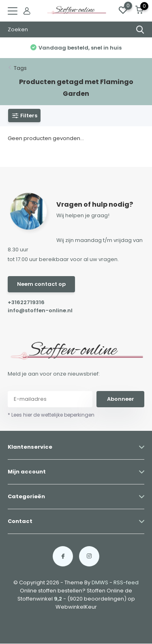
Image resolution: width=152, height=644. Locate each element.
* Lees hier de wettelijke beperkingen (51, 415)
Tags (20, 68)
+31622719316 (26, 302)
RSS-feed (126, 582)
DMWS (100, 582)
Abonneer (121, 399)
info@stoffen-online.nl (40, 310)
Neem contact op (41, 284)
